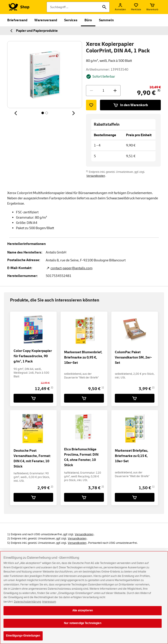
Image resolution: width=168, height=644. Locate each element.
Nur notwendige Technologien (83, 628)
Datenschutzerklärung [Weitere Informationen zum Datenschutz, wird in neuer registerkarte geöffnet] (27, 606)
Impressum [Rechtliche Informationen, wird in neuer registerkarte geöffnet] (49, 606)
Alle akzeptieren (83, 615)
